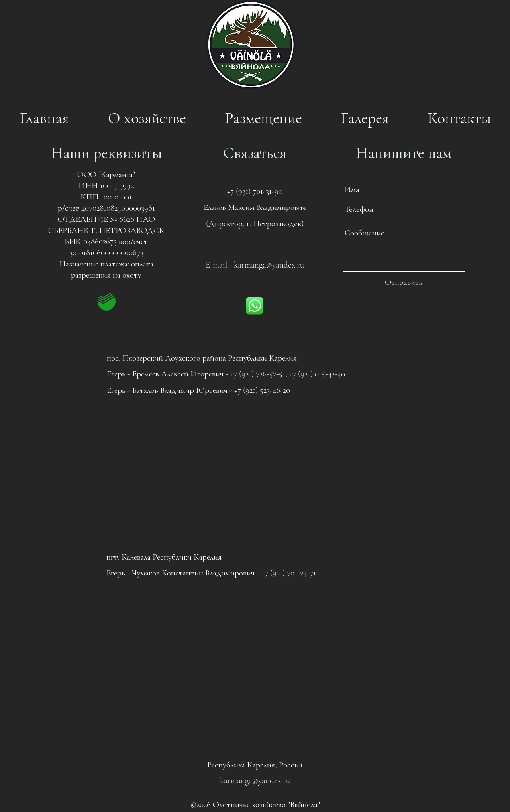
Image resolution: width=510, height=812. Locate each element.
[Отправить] (404, 282)
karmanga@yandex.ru (269, 265)
